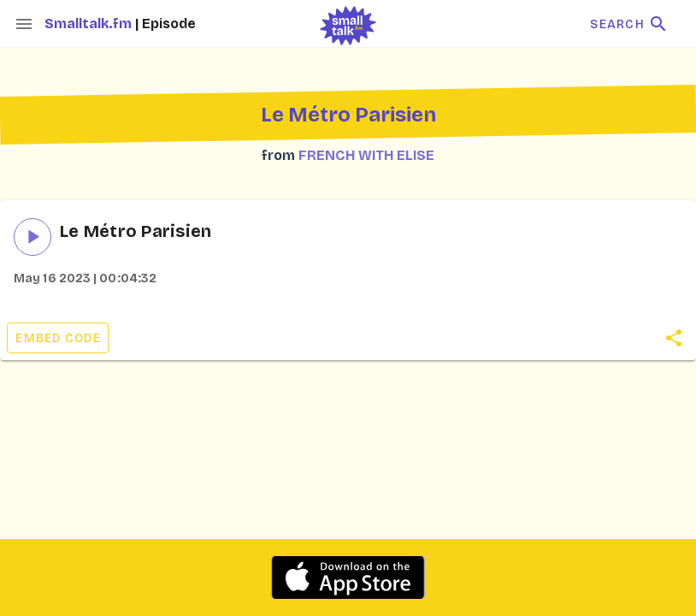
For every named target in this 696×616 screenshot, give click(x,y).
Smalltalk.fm (90, 24)
